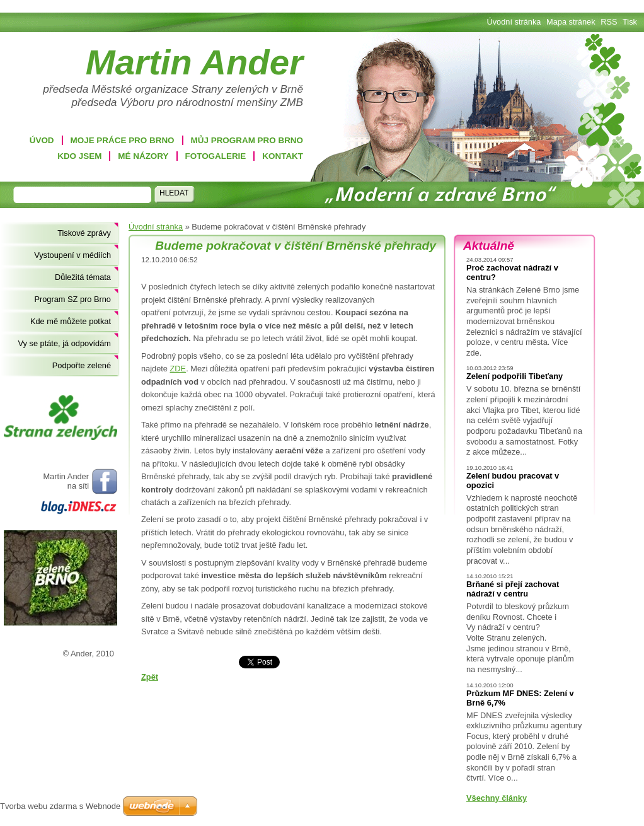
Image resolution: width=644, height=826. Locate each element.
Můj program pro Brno (247, 140)
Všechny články (497, 798)
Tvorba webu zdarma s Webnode (60, 806)
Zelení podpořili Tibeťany (515, 376)
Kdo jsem (79, 156)
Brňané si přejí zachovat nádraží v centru (513, 589)
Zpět (150, 677)
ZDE (178, 369)
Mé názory (143, 156)
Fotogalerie (216, 156)
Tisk (630, 22)
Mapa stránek (571, 22)
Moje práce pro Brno (123, 140)
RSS (609, 22)
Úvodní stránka (156, 227)
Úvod (42, 140)
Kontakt (283, 156)
